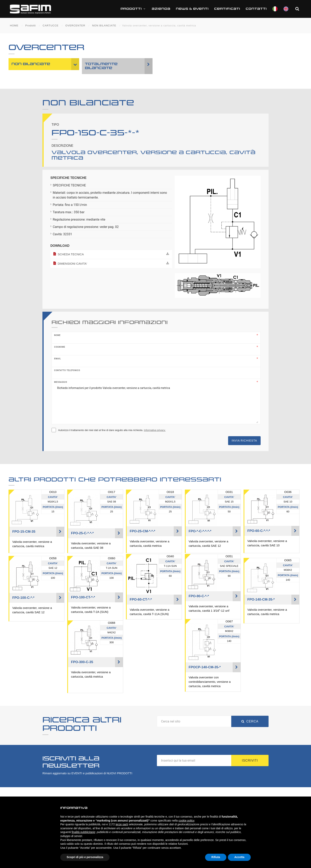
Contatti (256, 9)
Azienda (161, 9)
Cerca (250, 721)
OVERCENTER (75, 26)
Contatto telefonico (67, 370)
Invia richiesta (244, 441)
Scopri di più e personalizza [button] (85, 857)
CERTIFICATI (227, 9)
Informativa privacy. (155, 430)
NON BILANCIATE (104, 26)
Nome (57, 335)
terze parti (122, 824)
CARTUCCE (51, 26)
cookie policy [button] (186, 821)
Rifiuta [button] (216, 857)
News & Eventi (192, 9)
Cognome (60, 347)
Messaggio (61, 382)
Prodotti (133, 9)
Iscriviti (250, 760)
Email (58, 359)
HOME (14, 26)
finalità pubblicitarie (83, 832)
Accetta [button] (239, 857)
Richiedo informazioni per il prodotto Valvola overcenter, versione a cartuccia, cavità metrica (156, 403)
